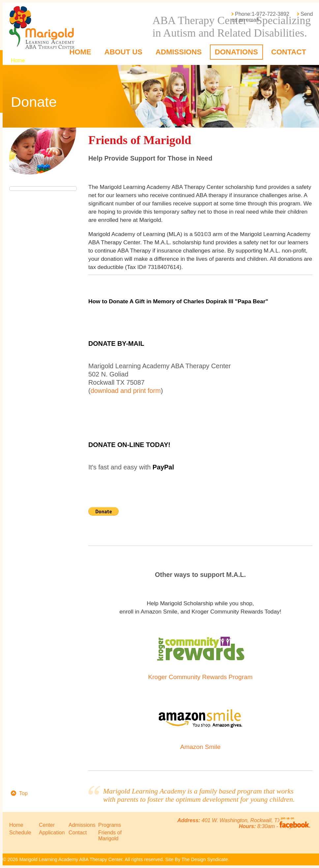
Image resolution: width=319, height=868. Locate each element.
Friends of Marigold (110, 836)
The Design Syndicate (205, 859)
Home (80, 52)
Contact (289, 52)
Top (23, 793)
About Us (123, 52)
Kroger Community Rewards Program (201, 677)
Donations (236, 52)
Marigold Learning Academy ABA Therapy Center (44, 27)
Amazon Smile (201, 747)
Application (52, 833)
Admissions (179, 52)
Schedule (20, 833)
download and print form (126, 391)
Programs (110, 825)
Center (47, 825)
